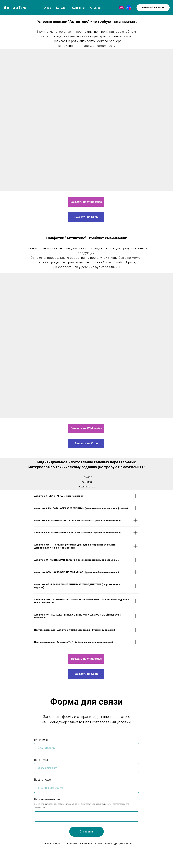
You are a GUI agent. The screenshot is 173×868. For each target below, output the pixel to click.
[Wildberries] (121, 8)
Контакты (79, 8)
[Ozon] (129, 8)
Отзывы (96, 8)
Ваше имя (41, 740)
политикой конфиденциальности (113, 843)
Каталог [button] (61, 8)
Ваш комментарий (47, 799)
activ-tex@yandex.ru (153, 8)
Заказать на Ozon (86, 217)
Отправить (86, 832)
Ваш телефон (43, 780)
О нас (47, 8)
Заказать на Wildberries (86, 202)
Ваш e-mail (41, 760)
